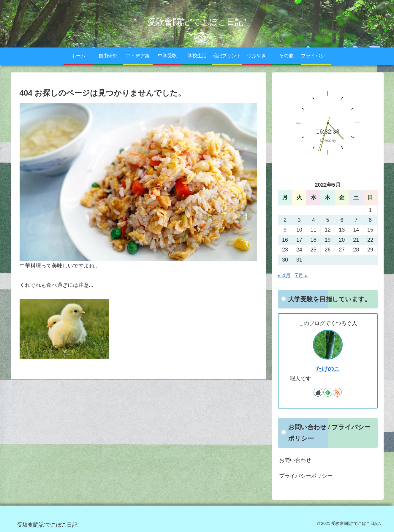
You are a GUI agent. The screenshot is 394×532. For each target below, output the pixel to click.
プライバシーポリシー (306, 476)
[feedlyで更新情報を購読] (328, 392)
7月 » (302, 275)
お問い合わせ (295, 460)
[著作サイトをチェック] (318, 392)
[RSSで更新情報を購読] (337, 392)
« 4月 (284, 275)
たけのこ (328, 369)
